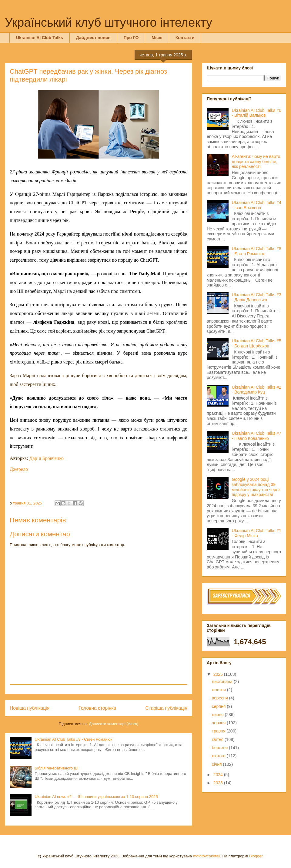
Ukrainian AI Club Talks (40, 38)
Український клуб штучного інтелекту (109, 22)
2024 (219, 775)
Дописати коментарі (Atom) (114, 724)
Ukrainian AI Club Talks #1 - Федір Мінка (257, 533)
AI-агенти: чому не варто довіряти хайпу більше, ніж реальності (256, 162)
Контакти (185, 38)
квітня (218, 739)
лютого (219, 756)
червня (219, 723)
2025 (219, 674)
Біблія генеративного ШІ (57, 768)
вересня (221, 698)
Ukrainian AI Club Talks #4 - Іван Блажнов (257, 205)
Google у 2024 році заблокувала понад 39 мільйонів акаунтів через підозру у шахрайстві (256, 487)
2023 (219, 783)
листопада (223, 682)
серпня (219, 706)
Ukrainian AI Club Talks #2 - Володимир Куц (257, 390)
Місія (157, 38)
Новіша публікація (30, 708)
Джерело (19, 469)
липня (218, 715)
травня (219, 731)
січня (217, 764)
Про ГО (131, 38)
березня (221, 748)
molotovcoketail (207, 856)
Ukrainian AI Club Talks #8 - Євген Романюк (73, 739)
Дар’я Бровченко (47, 458)
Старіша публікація (166, 708)
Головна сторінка (98, 708)
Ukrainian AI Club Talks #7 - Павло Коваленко (257, 436)
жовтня (219, 690)
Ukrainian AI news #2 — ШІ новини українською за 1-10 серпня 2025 (96, 797)
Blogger (256, 856)
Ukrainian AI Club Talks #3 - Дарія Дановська (257, 297)
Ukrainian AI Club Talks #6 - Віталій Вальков (257, 113)
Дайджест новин (93, 38)
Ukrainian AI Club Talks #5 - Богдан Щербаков (257, 343)
